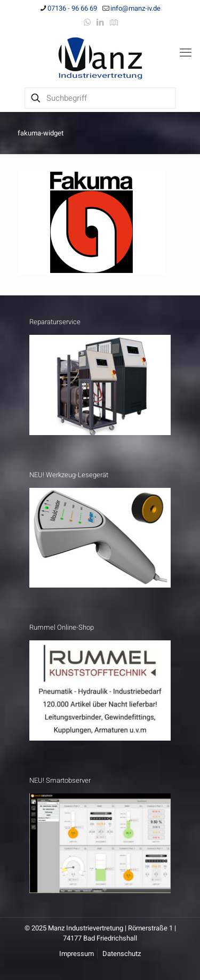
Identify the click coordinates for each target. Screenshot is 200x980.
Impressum (77, 954)
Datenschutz (122, 954)
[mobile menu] (186, 53)
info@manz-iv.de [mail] (135, 8)
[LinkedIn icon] (101, 22)
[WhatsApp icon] (87, 22)
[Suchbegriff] (100, 98)
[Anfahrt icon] (114, 22)
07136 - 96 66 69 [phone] (72, 8)
